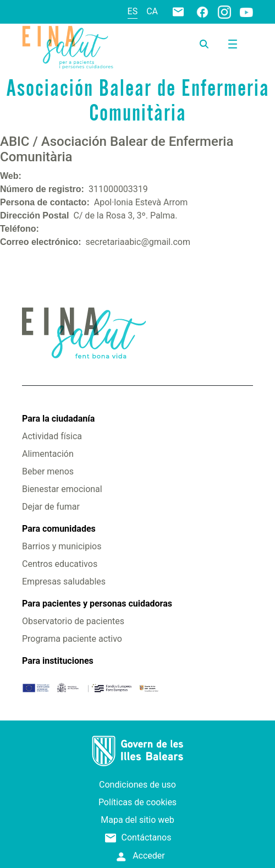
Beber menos (48, 471)
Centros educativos (60, 564)
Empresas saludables (64, 582)
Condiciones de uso (137, 785)
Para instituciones (58, 661)
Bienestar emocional (62, 489)
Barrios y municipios (62, 546)
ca (152, 11)
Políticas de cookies (137, 802)
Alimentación (48, 454)
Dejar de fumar (51, 507)
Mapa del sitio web (137, 820)
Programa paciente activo (72, 639)
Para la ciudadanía (58, 419)
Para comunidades (59, 529)
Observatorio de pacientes (73, 621)
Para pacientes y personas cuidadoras (97, 604)
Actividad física (52, 436)
